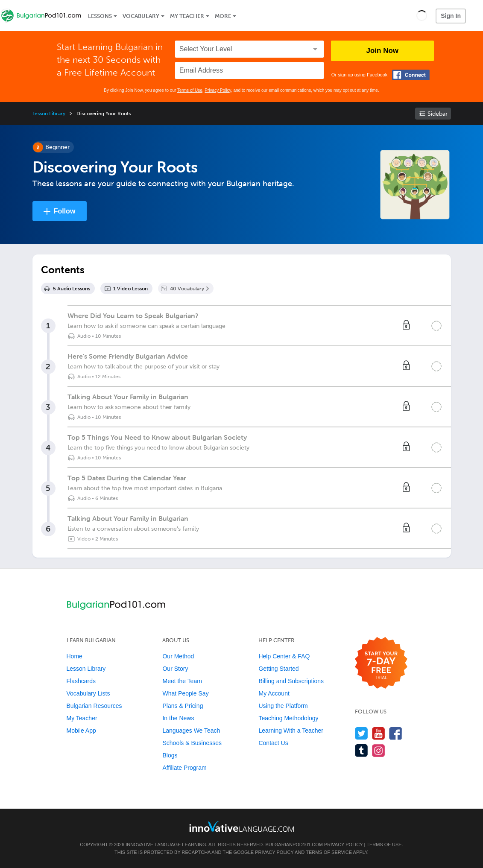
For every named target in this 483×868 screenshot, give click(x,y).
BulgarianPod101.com (294, 845)
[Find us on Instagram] (379, 750)
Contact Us (273, 743)
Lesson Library (49, 114)
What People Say (185, 693)
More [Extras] (223, 16)
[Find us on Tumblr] (362, 750)
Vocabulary (141, 16)
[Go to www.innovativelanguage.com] (242, 826)
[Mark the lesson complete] (436, 326)
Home (75, 656)
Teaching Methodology (288, 718)
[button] (422, 15)
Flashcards (81, 681)
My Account (274, 693)
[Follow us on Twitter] (362, 733)
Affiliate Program (184, 768)
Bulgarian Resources (94, 706)
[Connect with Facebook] (411, 75)
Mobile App (81, 731)
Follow (65, 211)
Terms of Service (329, 852)
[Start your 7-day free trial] (381, 663)
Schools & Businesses (192, 743)
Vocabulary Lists (88, 693)
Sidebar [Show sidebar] (438, 114)
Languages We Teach (191, 731)
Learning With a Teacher (291, 731)
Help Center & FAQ (284, 656)
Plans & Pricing (183, 706)
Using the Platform (283, 706)
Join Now (383, 51)
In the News (178, 718)
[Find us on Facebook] (396, 733)
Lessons (100, 16)
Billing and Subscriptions (291, 681)
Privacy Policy (218, 90)
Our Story (175, 669)
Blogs (170, 755)
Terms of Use (190, 90)
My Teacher (187, 16)
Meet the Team (182, 681)
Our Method (178, 656)
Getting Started (278, 669)
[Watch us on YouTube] (379, 733)
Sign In (451, 16)
